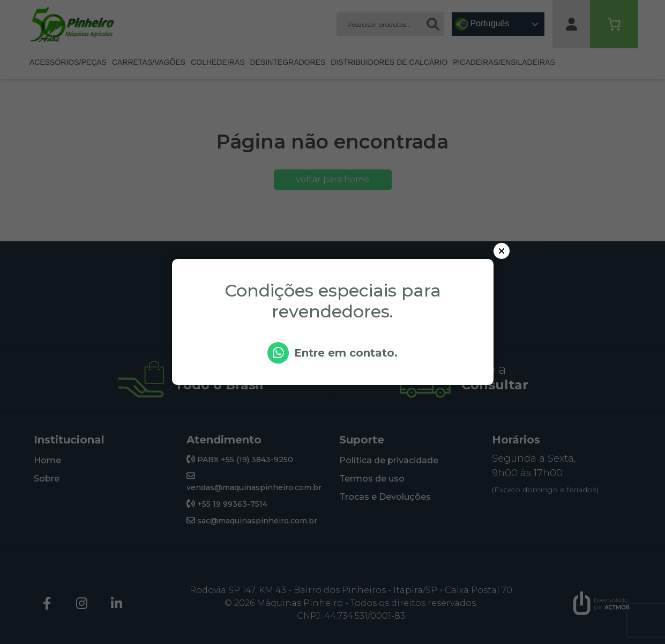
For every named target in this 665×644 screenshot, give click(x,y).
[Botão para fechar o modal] (502, 251)
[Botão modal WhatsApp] (333, 345)
